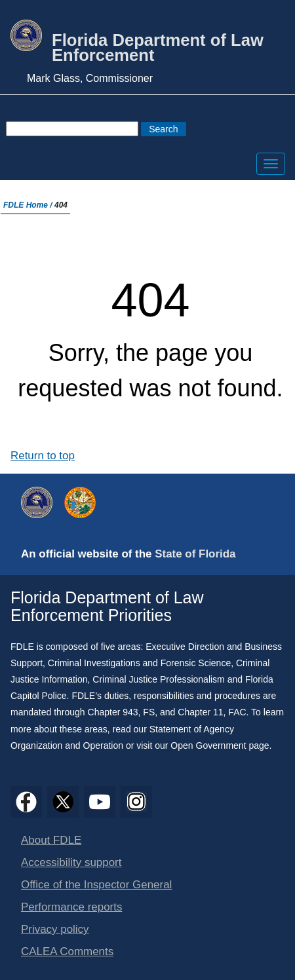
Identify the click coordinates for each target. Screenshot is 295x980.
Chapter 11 (200, 712)
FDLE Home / (29, 205)
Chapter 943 (113, 712)
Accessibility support (71, 862)
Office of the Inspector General (96, 885)
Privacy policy (55, 929)
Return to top (43, 456)
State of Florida (195, 554)
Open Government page (220, 745)
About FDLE (51, 840)
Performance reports (71, 907)
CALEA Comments (67, 952)
